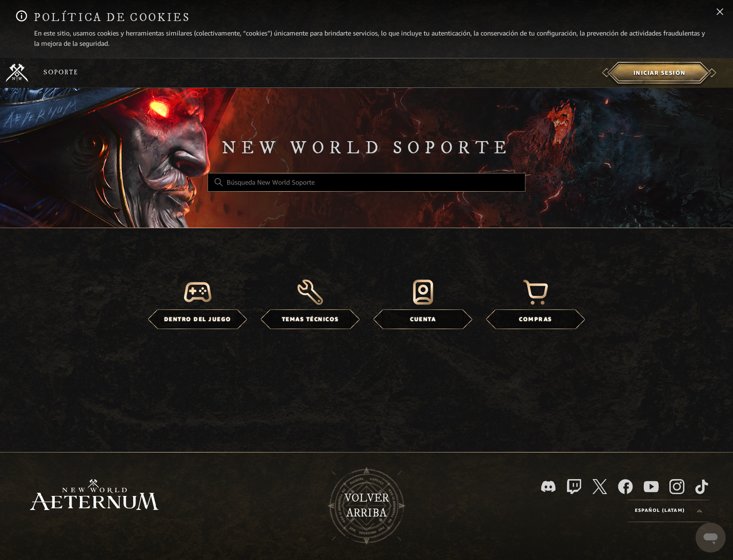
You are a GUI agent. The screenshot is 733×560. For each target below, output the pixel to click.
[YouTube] (651, 487)
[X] (600, 487)
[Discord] (548, 486)
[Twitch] (574, 487)
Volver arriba (367, 506)
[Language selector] (668, 511)
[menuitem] (659, 73)
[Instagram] (677, 487)
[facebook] (625, 487)
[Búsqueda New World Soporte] (366, 182)
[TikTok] (702, 487)
